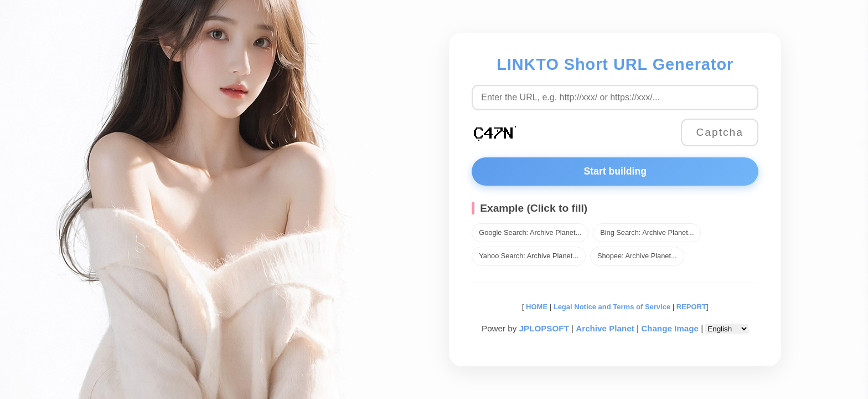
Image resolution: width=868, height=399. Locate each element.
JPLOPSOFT (544, 328)
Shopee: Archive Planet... (637, 256)
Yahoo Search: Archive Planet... (529, 256)
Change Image (670, 328)
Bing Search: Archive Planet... (647, 232)
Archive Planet (605, 328)
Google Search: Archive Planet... (530, 232)
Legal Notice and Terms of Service (612, 307)
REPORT (691, 307)
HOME (536, 307)
